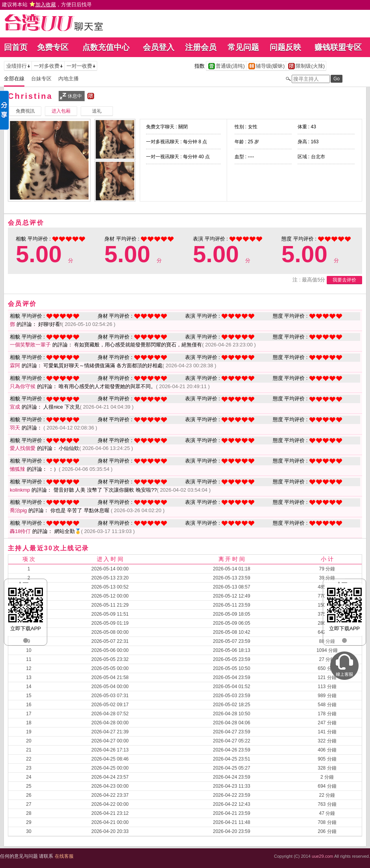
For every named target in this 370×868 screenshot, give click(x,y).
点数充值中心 (106, 47)
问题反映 (285, 47)
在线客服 (64, 856)
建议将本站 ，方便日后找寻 (47, 5)
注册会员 (201, 47)
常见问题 (243, 47)
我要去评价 (344, 280)
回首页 (16, 47)
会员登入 (159, 47)
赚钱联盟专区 (338, 47)
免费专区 (53, 47)
